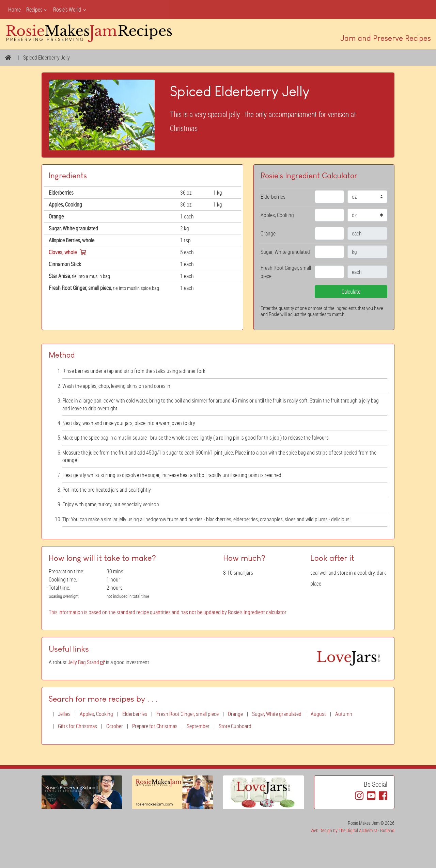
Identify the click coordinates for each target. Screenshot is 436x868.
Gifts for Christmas (77, 726)
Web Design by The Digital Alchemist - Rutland (353, 830)
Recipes (37, 10)
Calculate (351, 292)
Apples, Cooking (96, 714)
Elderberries (135, 714)
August (318, 714)
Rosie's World (70, 10)
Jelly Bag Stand (86, 662)
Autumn (344, 714)
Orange (235, 714)
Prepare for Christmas (155, 726)
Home (14, 10)
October (115, 726)
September (198, 726)
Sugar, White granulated (277, 714)
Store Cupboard (235, 726)
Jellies (64, 714)
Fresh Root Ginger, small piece (188, 714)
